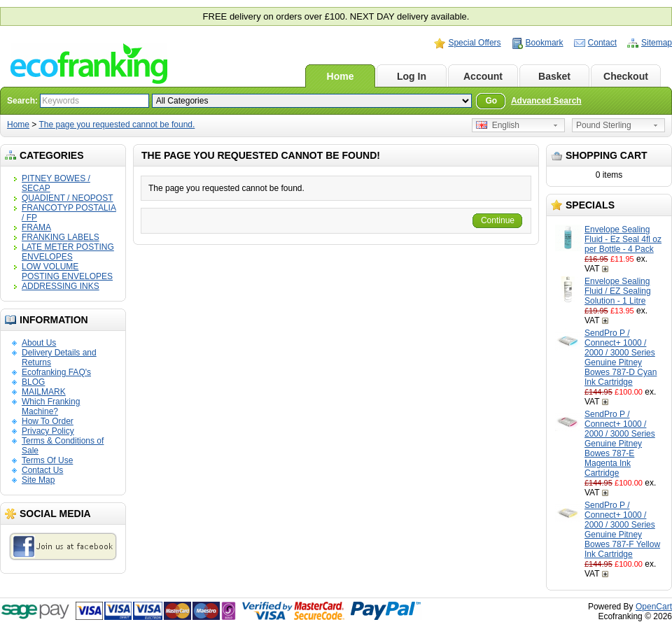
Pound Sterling (604, 125)
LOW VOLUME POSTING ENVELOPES (67, 271)
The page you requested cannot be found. (117, 125)
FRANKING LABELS (61, 237)
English (498, 125)
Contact (602, 43)
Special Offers (474, 43)
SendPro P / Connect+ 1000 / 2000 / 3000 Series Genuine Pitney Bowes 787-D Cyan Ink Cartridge (621, 358)
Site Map (38, 480)
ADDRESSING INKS (61, 286)
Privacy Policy (48, 431)
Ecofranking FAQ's (56, 372)
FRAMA (36, 227)
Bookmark (545, 43)
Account (483, 76)
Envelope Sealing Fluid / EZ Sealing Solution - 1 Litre (618, 291)
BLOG (33, 382)
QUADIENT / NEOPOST (67, 198)
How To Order (48, 421)
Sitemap (657, 43)
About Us (39, 343)
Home (341, 76)
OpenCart (654, 607)
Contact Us (42, 470)
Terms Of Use (47, 460)
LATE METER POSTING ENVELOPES (68, 252)
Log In (412, 76)
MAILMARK (44, 392)
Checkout (626, 76)
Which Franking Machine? (51, 407)
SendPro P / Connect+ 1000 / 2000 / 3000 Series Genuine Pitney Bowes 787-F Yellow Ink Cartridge (622, 530)
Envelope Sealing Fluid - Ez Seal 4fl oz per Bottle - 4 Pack (623, 239)
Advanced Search (546, 101)
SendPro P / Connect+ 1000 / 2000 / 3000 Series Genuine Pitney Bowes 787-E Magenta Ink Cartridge (620, 444)
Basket (554, 76)
